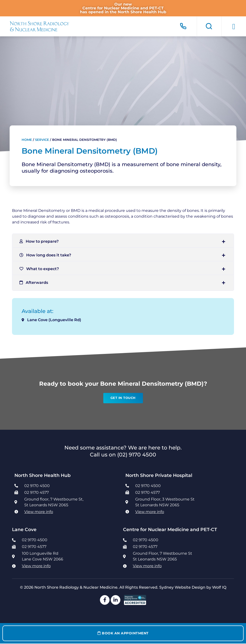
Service (42, 140)
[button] (234, 26)
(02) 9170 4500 (137, 455)
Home (27, 140)
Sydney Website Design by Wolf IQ (193, 587)
